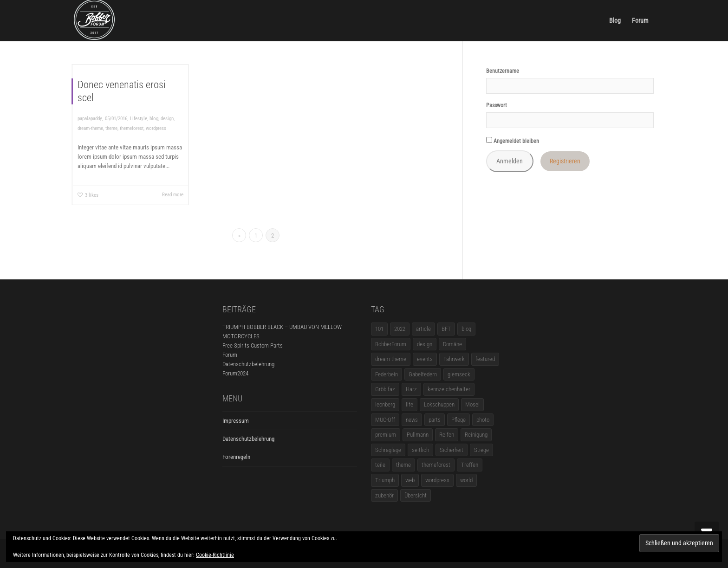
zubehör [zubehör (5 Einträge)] (384, 495)
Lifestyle (139, 119)
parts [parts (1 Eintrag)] (435, 420)
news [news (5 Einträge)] (412, 420)
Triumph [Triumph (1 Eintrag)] (385, 480)
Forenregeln (236, 457)
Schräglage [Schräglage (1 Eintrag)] (388, 450)
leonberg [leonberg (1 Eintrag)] (385, 404)
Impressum (236, 421)
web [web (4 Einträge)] (410, 480)
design (167, 119)
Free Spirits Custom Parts (253, 345)
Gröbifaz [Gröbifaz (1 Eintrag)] (385, 389)
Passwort (497, 105)
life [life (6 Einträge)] (409, 404)
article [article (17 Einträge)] (423, 329)
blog (154, 119)
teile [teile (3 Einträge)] (380, 465)
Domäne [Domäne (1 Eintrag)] (452, 344)
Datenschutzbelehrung (248, 364)
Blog (615, 20)
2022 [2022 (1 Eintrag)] (400, 329)
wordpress (156, 128)
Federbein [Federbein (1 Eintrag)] (387, 374)
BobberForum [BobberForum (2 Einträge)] (391, 344)
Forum (640, 20)
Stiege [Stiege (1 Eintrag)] (481, 450)
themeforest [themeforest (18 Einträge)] (436, 465)
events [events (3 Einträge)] (425, 359)
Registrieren (565, 161)
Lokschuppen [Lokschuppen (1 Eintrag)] (439, 404)
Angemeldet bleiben (513, 141)
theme (111, 128)
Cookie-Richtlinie (215, 555)
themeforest (132, 128)
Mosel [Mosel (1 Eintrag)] (472, 404)
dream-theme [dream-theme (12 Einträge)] (391, 359)
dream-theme (90, 128)
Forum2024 (235, 373)
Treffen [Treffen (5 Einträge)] (470, 465)
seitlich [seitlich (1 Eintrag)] (420, 450)
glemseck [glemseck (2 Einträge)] (459, 374)
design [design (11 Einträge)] (425, 344)
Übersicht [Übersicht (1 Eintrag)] (416, 495)
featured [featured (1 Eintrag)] (485, 359)
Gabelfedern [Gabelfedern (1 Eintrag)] (423, 374)
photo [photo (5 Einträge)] (483, 420)
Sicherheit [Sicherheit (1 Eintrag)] (452, 450)
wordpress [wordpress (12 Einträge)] (437, 480)
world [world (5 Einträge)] (466, 480)
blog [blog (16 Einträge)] (466, 329)
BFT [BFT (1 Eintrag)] (446, 329)
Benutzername (503, 71)
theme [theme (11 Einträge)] (403, 465)
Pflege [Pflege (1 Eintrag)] (458, 420)
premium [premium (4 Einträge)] (386, 435)
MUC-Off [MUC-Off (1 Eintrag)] (385, 420)
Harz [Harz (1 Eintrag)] (411, 389)
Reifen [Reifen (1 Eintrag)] (447, 435)
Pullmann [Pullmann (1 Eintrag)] (418, 435)
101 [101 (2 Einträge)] (379, 329)
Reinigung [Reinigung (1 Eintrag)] (476, 435)
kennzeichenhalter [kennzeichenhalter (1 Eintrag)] (449, 389)
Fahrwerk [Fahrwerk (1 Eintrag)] (454, 359)
